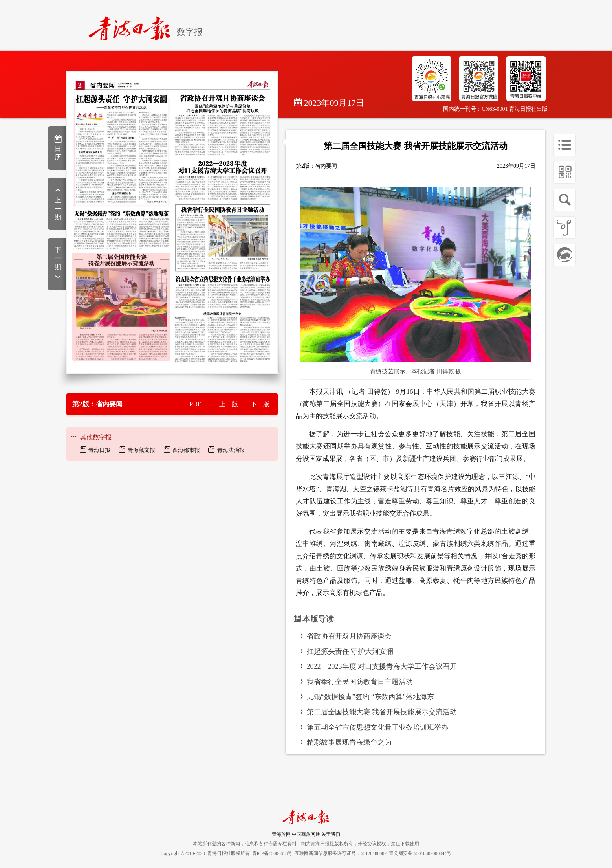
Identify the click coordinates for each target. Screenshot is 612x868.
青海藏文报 (141, 450)
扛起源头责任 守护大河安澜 (350, 651)
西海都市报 (186, 450)
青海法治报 (231, 450)
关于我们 (331, 834)
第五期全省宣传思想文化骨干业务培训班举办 (377, 727)
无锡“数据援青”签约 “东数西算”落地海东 (370, 697)
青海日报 (99, 450)
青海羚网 (281, 834)
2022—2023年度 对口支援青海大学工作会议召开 (382, 666)
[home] (133, 25)
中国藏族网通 (306, 834)
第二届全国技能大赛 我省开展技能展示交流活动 (382, 712)
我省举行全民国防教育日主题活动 (360, 682)
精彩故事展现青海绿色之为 (349, 742)
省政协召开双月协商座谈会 (349, 636)
